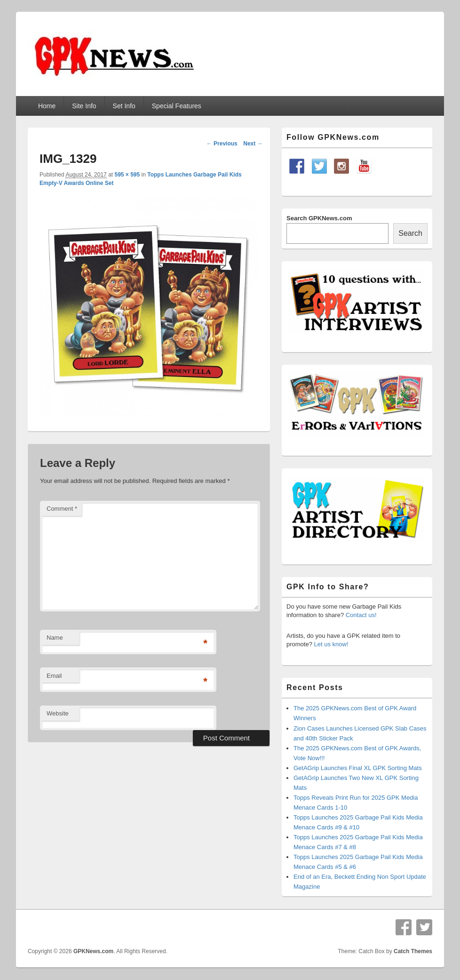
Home (47, 106)
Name (55, 638)
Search (410, 233)
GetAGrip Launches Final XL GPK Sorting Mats (358, 768)
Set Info (124, 106)
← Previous (222, 144)
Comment (62, 509)
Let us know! (331, 644)
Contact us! (361, 615)
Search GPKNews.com (319, 218)
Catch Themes (413, 951)
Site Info (84, 106)
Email (54, 676)
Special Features (177, 106)
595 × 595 (127, 175)
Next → (253, 144)
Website (58, 713)
